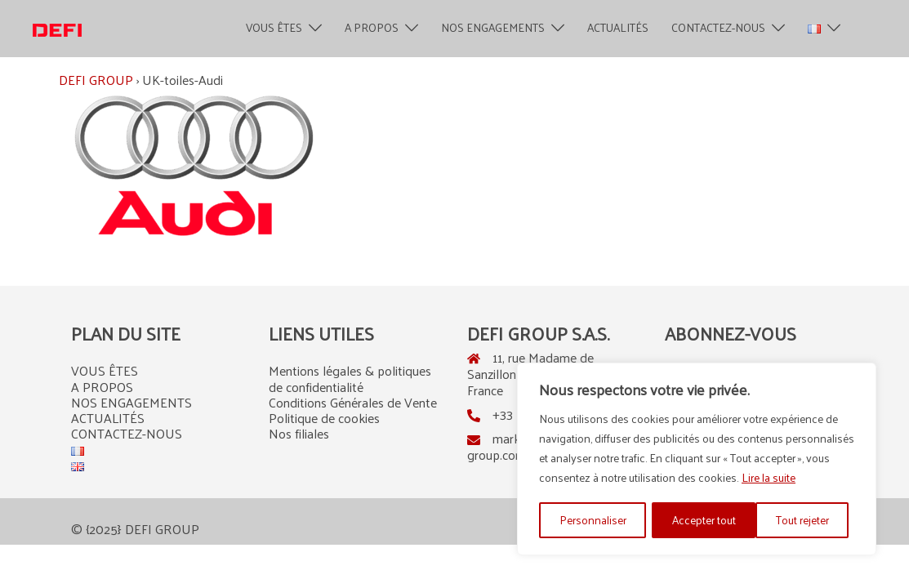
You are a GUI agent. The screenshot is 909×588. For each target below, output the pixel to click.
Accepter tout (803, 520)
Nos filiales (299, 433)
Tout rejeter (698, 520)
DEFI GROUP (96, 80)
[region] (697, 460)
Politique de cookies (324, 418)
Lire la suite (769, 479)
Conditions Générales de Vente (353, 402)
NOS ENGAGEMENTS (493, 28)
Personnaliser (592, 520)
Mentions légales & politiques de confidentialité (350, 378)
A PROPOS (372, 28)
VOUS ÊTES (274, 28)
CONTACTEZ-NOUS (718, 28)
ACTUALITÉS (618, 28)
